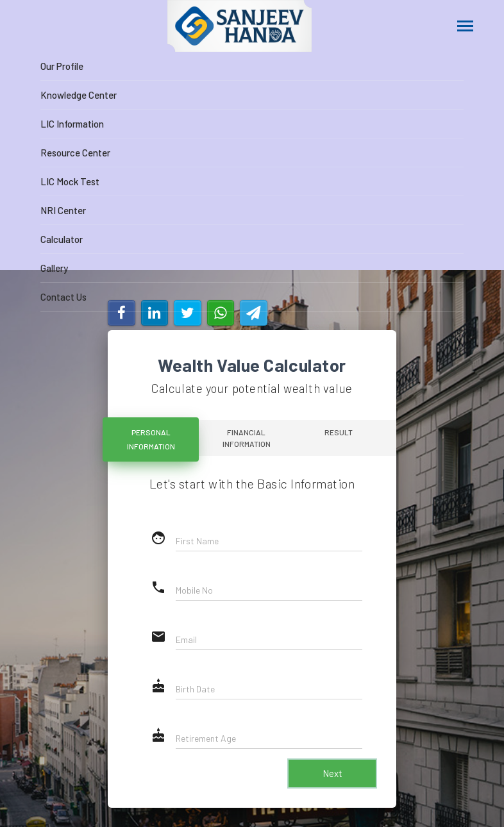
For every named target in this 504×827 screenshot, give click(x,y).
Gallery (54, 268)
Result (340, 432)
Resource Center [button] (75, 153)
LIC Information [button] (72, 124)
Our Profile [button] (62, 66)
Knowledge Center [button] (79, 95)
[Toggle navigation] (465, 27)
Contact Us (63, 297)
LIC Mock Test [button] (70, 181)
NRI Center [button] (63, 210)
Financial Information (247, 438)
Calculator (62, 239)
